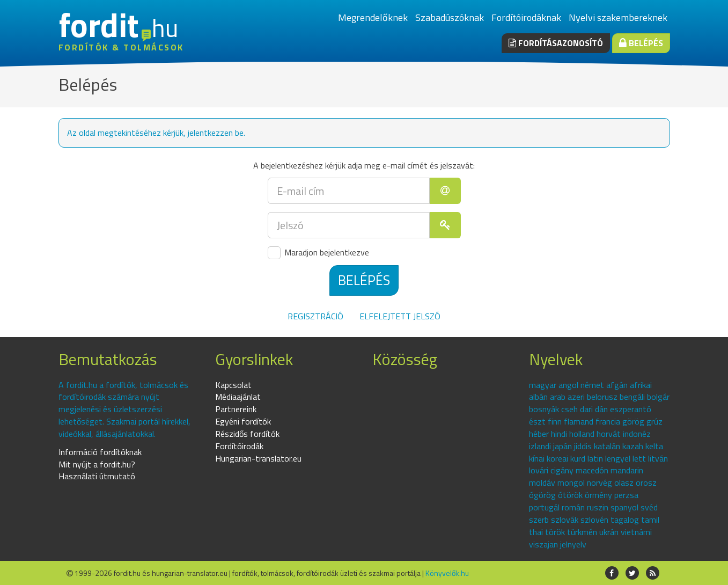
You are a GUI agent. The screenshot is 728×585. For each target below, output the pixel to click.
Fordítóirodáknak (526, 17)
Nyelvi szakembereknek (618, 17)
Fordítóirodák (239, 446)
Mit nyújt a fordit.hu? (97, 464)
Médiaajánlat (238, 397)
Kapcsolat (233, 385)
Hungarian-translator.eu (258, 458)
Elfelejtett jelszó (400, 316)
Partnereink (236, 409)
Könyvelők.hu (447, 573)
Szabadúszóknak (450, 17)
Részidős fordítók (247, 434)
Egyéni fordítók (243, 421)
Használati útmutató (97, 476)
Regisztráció (315, 316)
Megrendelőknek (373, 17)
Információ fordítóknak (100, 452)
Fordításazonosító (556, 43)
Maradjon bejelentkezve (318, 253)
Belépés (641, 43)
